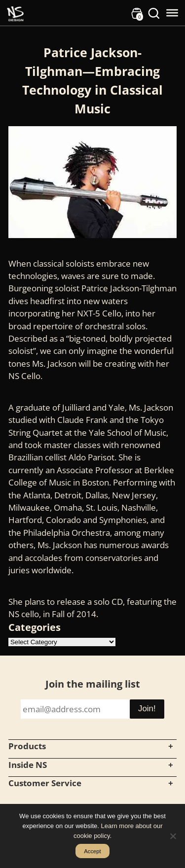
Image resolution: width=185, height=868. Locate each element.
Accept (92, 851)
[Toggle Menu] (172, 13)
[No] (173, 836)
